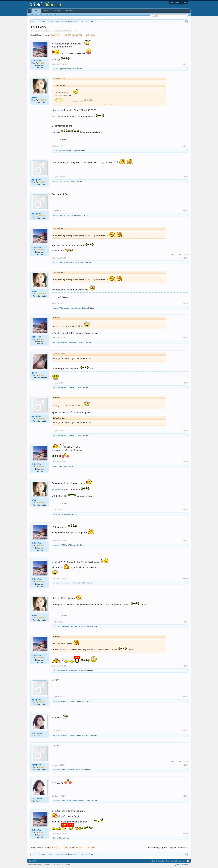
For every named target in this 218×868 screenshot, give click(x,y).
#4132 (185, 540)
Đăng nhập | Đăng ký (178, 2)
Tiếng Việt (33, 861)
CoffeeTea (68, 31)
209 (80, 35)
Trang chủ (170, 861)
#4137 (185, 731)
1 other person (80, 262)
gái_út (63, 215)
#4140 (185, 833)
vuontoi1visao (66, 801)
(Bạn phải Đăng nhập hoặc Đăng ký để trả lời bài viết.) (168, 848)
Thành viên (57, 10)
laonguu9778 (57, 308)
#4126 (185, 303)
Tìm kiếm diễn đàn (37, 14)
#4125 (185, 258)
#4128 (185, 383)
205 (66, 35)
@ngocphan (58, 490)
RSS (188, 861)
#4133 (185, 578)
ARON (74, 69)
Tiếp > (93, 35)
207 (73, 35)
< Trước (53, 35)
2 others (80, 215)
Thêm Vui (73, 545)
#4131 (185, 510)
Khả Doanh (57, 583)
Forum (36, 11)
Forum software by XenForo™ (49, 865)
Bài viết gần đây (53, 14)
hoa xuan (56, 69)
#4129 (185, 431)
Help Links (69, 10)
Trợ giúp (161, 861)
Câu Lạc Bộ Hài (49, 31)
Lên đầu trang (180, 861)
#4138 (185, 765)
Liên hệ (154, 861)
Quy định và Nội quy (182, 865)
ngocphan (64, 69)
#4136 (185, 697)
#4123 (185, 177)
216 (88, 35)
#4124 (185, 211)
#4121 (185, 64)
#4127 (185, 338)
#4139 (185, 796)
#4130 (185, 462)
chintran (70, 387)
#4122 (185, 146)
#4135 (185, 666)
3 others (82, 342)
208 (77, 35)
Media (46, 10)
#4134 (185, 622)
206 (69, 35)
